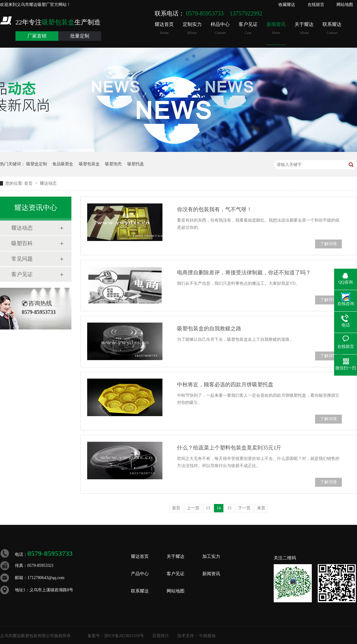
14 (219, 508)
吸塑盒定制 (37, 164)
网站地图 (345, 5)
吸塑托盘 (136, 164)
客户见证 (248, 28)
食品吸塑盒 (63, 164)
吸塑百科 (22, 243)
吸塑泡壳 (113, 164)
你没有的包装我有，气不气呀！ (214, 209)
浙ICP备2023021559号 (124, 636)
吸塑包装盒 (89, 164)
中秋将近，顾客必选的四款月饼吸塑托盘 (225, 385)
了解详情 (328, 244)
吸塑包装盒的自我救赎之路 (209, 329)
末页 (261, 508)
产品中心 (140, 574)
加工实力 (211, 556)
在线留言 (316, 5)
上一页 (193, 508)
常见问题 (22, 259)
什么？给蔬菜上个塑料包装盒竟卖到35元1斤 (229, 448)
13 (208, 508)
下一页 (244, 508)
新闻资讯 (276, 28)
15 (229, 508)
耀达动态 (48, 183)
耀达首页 (164, 28)
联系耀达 (332, 28)
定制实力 (192, 28)
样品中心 (220, 28)
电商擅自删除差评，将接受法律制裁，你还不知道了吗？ (244, 273)
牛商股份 (207, 636)
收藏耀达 (287, 5)
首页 (29, 183)
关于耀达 (304, 28)
